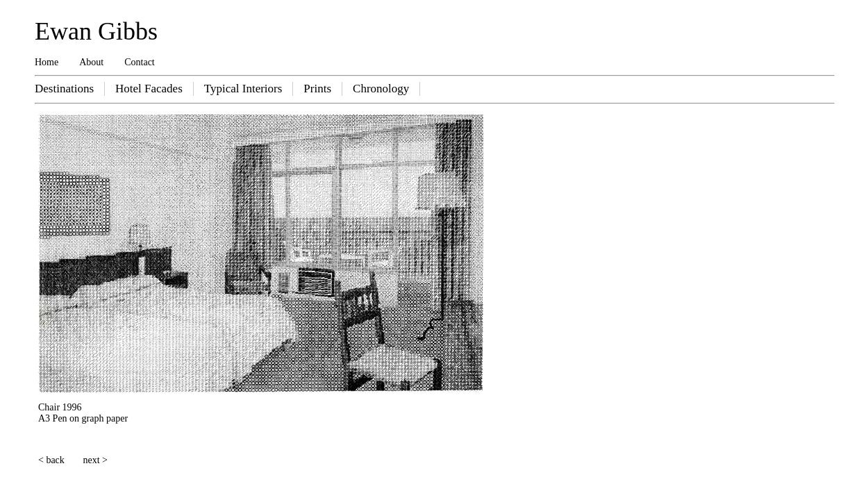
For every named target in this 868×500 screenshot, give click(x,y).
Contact (140, 62)
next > (96, 460)
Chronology (381, 89)
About (91, 62)
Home (47, 62)
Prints (317, 89)
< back (51, 460)
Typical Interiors (243, 89)
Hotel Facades (149, 89)
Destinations (64, 89)
